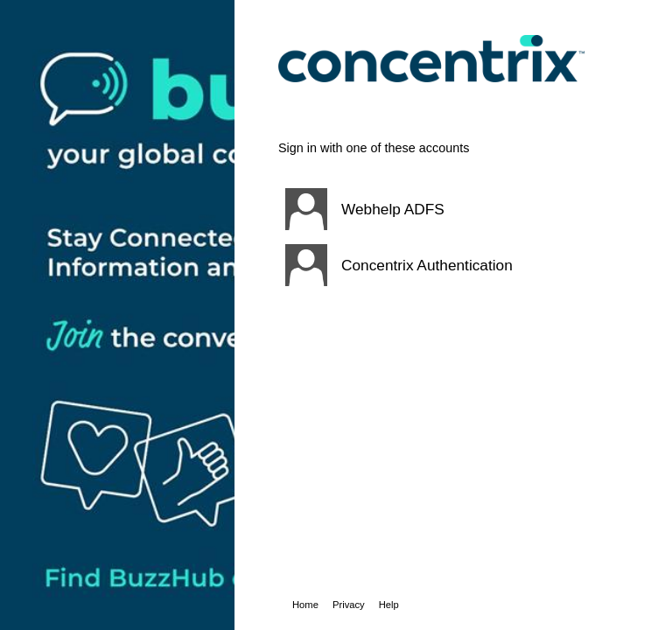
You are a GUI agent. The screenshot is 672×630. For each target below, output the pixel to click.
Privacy (349, 605)
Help (389, 605)
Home (305, 605)
